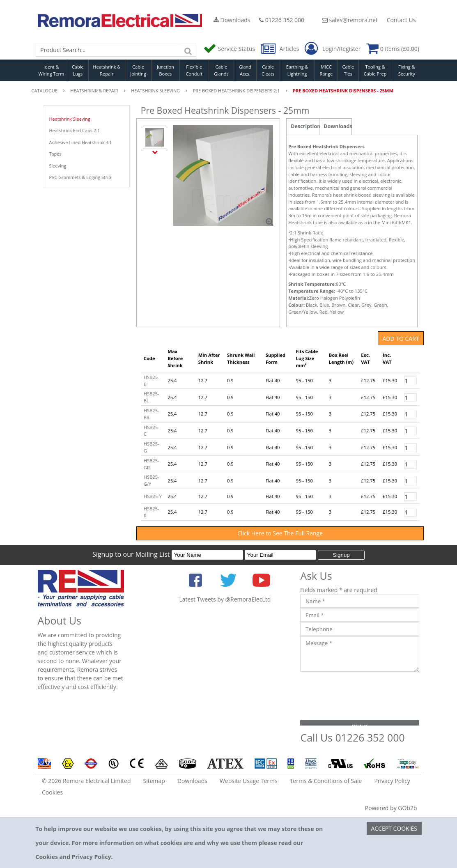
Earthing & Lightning (297, 70)
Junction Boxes (165, 70)
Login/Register (333, 49)
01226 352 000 (282, 20)
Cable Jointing (138, 70)
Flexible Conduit (194, 70)
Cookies (52, 792)
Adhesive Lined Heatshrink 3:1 (81, 142)
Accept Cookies (394, 828)
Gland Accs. (245, 70)
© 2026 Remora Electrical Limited (86, 781)
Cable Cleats (268, 70)
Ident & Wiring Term (52, 70)
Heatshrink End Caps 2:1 (75, 130)
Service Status (230, 49)
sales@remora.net (350, 20)
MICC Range (326, 70)
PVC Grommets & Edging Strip (80, 177)
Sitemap (154, 781)
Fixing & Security (407, 70)
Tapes (55, 154)
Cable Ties (348, 70)
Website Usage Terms (249, 781)
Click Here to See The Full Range (280, 533)
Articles (281, 49)
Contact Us (401, 20)
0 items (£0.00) (393, 49)
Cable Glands (221, 70)
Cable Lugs (78, 70)
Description (305, 126)
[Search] (188, 50)
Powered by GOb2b (391, 808)
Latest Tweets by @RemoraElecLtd (225, 599)
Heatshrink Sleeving (70, 119)
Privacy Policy (392, 781)
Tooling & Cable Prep (375, 70)
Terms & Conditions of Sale (326, 781)
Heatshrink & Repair (107, 70)
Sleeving (58, 166)
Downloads (232, 20)
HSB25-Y (153, 496)
